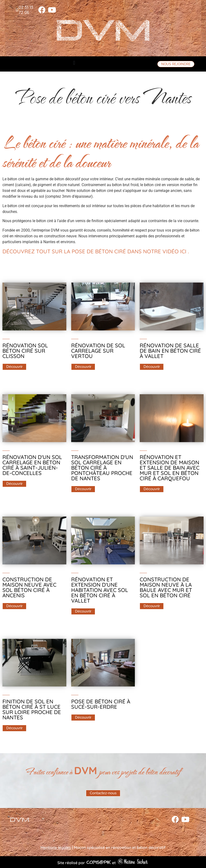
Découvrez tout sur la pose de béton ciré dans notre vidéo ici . (96, 251)
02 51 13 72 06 (26, 10)
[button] (136, 6)
